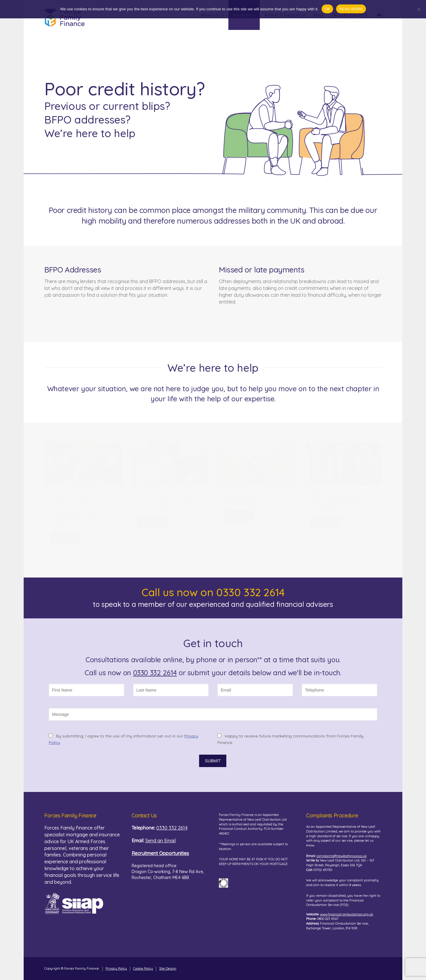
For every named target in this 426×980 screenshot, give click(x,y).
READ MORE (66, 537)
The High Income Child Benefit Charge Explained (341, 502)
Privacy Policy (116, 968)
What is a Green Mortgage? (247, 498)
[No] (419, 9)
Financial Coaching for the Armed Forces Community (170, 502)
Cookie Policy (143, 968)
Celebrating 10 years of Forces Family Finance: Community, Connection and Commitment (81, 509)
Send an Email (160, 841)
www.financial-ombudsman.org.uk (347, 914)
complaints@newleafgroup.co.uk (342, 856)
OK (327, 9)
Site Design (168, 968)
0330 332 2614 (155, 673)
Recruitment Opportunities (160, 853)
